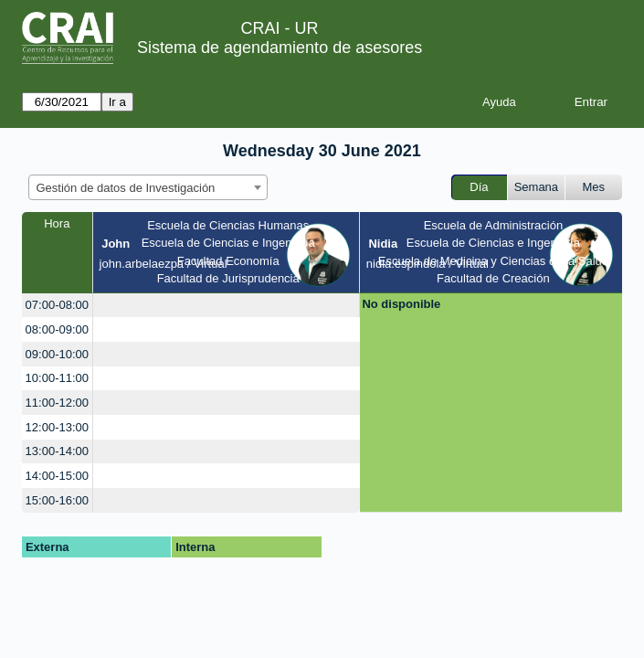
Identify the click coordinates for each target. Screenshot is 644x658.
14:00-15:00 (57, 476)
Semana (536, 187)
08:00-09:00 (57, 329)
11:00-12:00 (57, 403)
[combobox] (148, 187)
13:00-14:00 (57, 451)
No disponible (401, 304)
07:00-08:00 (57, 305)
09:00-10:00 (57, 354)
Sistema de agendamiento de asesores (280, 48)
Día (479, 187)
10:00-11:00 (57, 378)
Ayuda (499, 102)
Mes (594, 187)
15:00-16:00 (57, 500)
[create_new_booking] (226, 306)
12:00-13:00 (57, 427)
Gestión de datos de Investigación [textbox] (126, 188)
